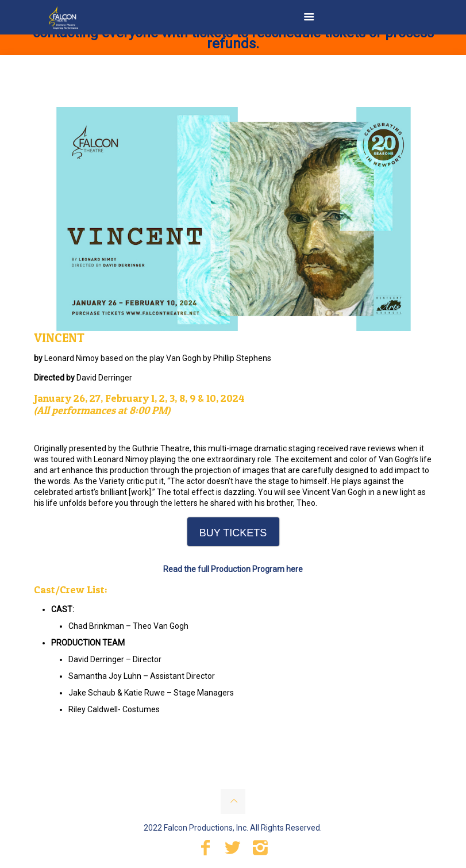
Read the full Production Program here (233, 569)
